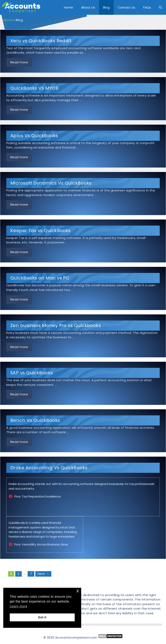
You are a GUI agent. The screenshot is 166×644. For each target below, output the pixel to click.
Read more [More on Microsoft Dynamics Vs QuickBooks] (19, 204)
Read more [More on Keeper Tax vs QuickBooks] (19, 252)
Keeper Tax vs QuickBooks (40, 231)
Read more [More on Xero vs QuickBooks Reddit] (19, 62)
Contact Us (126, 7)
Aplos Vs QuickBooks (34, 136)
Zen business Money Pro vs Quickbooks (56, 325)
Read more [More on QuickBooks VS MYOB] (19, 110)
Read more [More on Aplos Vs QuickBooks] (19, 157)
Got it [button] (42, 617)
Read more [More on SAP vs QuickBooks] (19, 394)
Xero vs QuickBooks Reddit (41, 41)
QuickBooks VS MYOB (34, 88)
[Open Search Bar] (160, 7)
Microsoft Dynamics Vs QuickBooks (51, 183)
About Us (88, 7)
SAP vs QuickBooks (32, 373)
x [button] (78, 591)
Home (68, 7)
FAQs (147, 7)
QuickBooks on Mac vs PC (40, 278)
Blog (106, 7)
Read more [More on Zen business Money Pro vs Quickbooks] (19, 347)
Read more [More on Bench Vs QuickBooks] (19, 442)
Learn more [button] (18, 606)
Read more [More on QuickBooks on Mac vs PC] (19, 299)
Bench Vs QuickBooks (35, 420)
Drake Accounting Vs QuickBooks (49, 468)
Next (43, 574)
